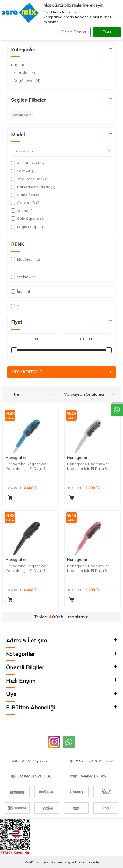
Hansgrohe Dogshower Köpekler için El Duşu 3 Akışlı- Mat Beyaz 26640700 (91, 466)
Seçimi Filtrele (61, 372)
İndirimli (21, 291)
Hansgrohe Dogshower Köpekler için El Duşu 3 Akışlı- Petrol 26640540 (26, 466)
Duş (18, 65)
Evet (107, 32)
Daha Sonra (74, 32)
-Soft (29, 862)
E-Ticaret (42, 862)
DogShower (27, 81)
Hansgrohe (16, 458)
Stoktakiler (23, 277)
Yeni (18, 306)
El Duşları (24, 73)
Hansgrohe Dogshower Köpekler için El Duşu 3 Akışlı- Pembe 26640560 (88, 568)
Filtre (32, 394)
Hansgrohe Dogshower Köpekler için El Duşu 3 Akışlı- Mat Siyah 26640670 (29, 568)
